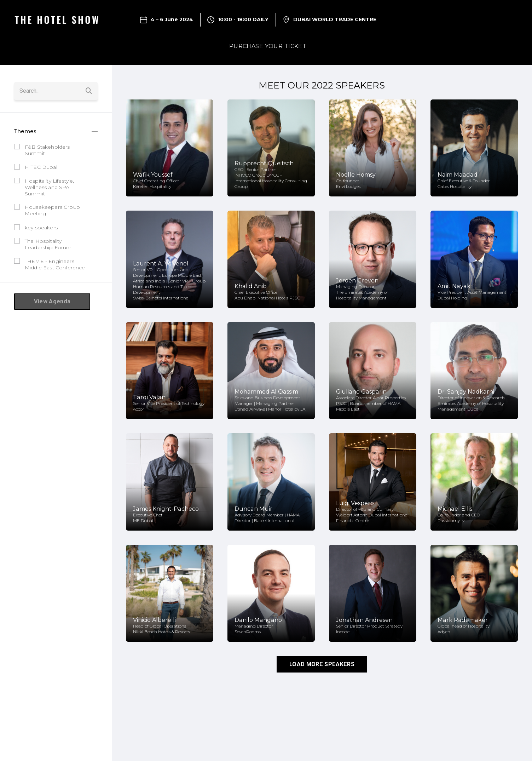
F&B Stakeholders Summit (47, 149)
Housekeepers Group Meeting (52, 210)
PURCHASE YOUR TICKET (268, 46)
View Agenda (52, 301)
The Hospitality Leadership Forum (48, 244)
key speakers (41, 227)
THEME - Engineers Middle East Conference (55, 264)
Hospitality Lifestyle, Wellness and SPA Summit (50, 187)
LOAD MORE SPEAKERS (322, 664)
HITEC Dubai (41, 167)
